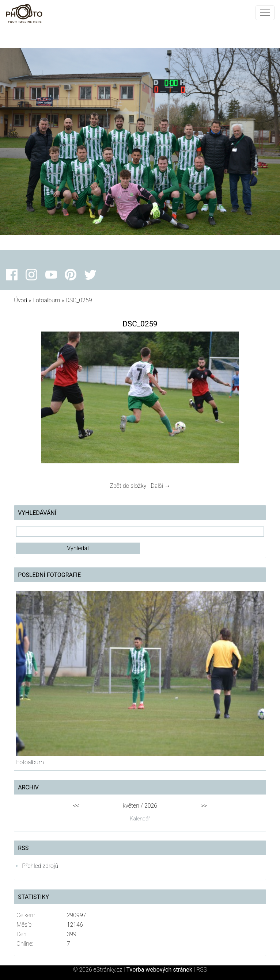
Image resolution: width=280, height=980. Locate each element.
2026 (151, 806)
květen (131, 806)
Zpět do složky (128, 486)
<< (76, 806)
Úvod (20, 300)
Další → (160, 486)
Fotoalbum (46, 300)
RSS (202, 970)
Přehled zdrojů (40, 866)
